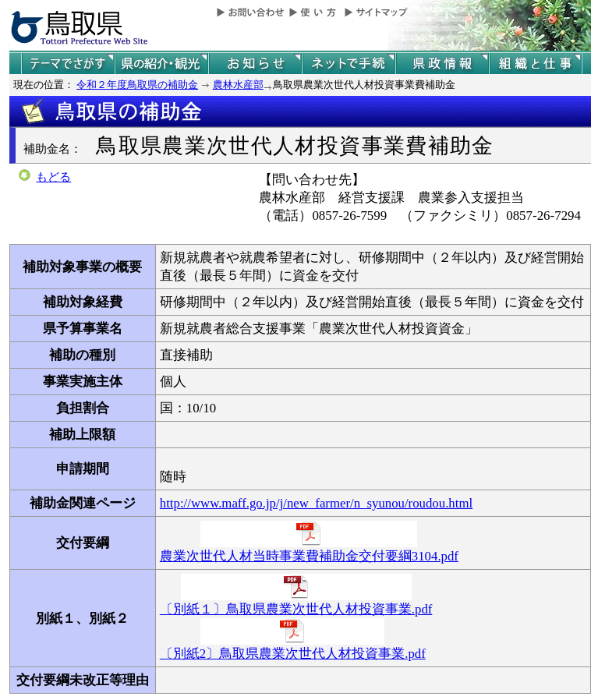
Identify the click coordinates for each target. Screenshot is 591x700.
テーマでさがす (68, 64)
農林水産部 (238, 85)
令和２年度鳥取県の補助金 (137, 85)
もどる (53, 177)
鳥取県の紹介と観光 (161, 64)
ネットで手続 (349, 64)
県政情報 (442, 64)
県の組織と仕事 (536, 64)
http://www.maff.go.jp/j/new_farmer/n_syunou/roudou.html (316, 503)
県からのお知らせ (255, 64)
